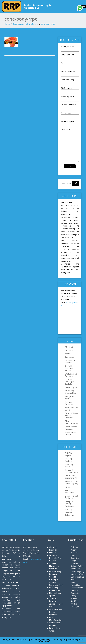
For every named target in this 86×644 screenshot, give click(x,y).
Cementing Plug (72, 387)
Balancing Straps (69, 466)
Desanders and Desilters (71, 497)
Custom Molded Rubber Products (72, 415)
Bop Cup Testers (69, 460)
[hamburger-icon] (83, 6)
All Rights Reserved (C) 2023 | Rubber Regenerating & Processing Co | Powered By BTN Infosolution (43, 640)
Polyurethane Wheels (71, 433)
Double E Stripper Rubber (72, 471)
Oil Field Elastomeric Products (70, 368)
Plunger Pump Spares (71, 397)
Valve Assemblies (70, 491)
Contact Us (70, 357)
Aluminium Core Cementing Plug (72, 482)
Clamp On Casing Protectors (70, 504)
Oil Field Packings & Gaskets (70, 382)
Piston (68, 487)
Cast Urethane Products (71, 428)
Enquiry (68, 354)
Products (69, 350)
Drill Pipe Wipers (69, 454)
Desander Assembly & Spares (25, 24)
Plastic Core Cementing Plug (72, 477)
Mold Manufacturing (71, 422)
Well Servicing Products (71, 375)
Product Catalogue (69, 514)
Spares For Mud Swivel (72, 409)
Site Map (69, 509)
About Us (69, 347)
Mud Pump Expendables (70, 392)
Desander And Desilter (71, 361)
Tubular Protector (69, 403)
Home (7, 24)
